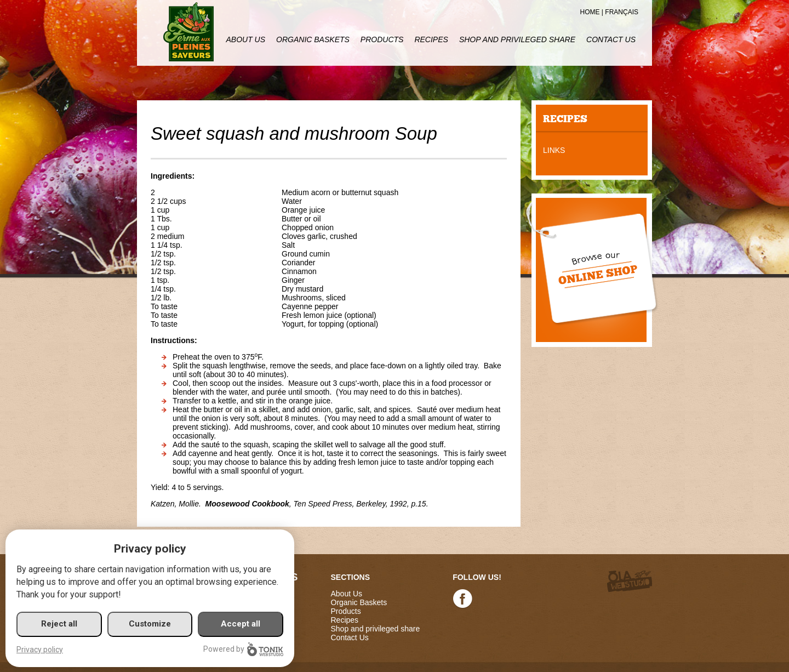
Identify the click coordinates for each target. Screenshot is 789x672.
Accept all (241, 624)
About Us (245, 39)
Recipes (431, 39)
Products (382, 39)
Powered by (243, 649)
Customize (150, 624)
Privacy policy (40, 650)
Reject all (59, 624)
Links (554, 150)
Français (622, 12)
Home (590, 12)
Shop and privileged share (517, 39)
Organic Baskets (313, 39)
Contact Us (611, 39)
